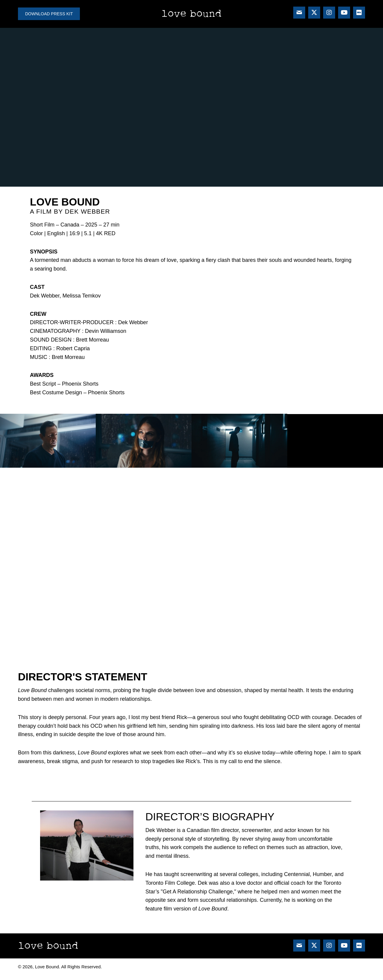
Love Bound (191, 14)
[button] (299, 13)
